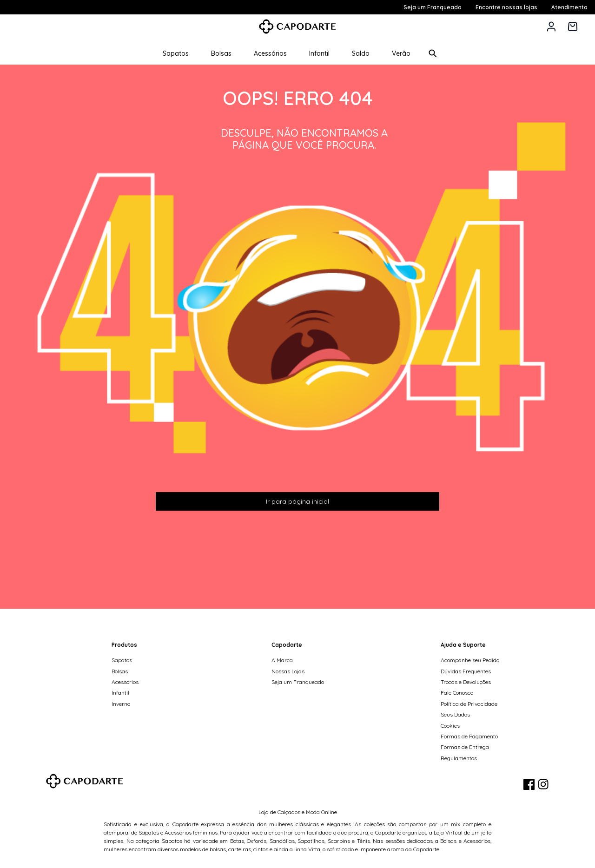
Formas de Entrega (465, 747)
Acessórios (125, 682)
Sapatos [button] (176, 53)
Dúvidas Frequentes (466, 671)
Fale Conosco (457, 693)
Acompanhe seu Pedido (470, 660)
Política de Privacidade (469, 704)
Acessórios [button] (270, 53)
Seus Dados (455, 714)
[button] (551, 26)
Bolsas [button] (221, 53)
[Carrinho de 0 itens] (573, 26)
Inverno (121, 704)
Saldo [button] (361, 53)
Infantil (120, 693)
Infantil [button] (319, 53)
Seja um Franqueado (298, 682)
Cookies (450, 726)
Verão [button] (401, 53)
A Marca (282, 660)
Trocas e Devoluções (466, 682)
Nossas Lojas (288, 671)
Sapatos (122, 660)
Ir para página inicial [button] (297, 501)
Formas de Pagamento (469, 736)
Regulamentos (459, 758)
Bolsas (120, 671)
